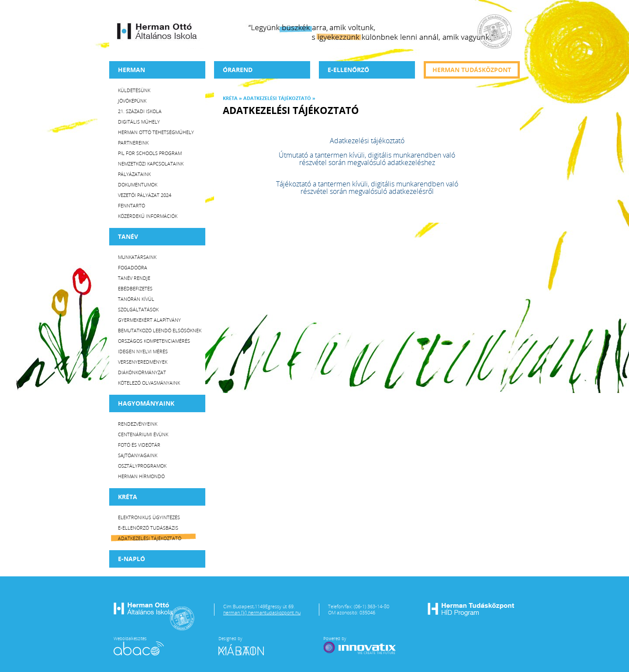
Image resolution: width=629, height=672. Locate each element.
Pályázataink (134, 174)
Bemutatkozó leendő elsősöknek (160, 330)
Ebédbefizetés (135, 288)
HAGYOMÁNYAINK (146, 403)
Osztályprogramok (142, 466)
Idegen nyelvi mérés (143, 351)
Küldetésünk (134, 90)
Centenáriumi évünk (143, 434)
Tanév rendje (134, 278)
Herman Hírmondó (141, 476)
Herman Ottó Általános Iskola (157, 31)
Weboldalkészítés (139, 645)
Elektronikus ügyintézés (149, 517)
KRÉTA (128, 497)
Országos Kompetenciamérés (154, 341)
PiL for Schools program (150, 153)
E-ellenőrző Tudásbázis (148, 528)
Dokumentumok (138, 184)
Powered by (360, 645)
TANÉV (128, 236)
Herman (131, 70)
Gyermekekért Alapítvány (149, 320)
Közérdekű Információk (148, 216)
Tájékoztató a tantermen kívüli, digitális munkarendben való (367, 184)
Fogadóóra (133, 267)
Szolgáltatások (138, 309)
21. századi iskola (140, 111)
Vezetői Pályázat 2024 (145, 195)
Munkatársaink (137, 257)
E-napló (131, 559)
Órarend (238, 70)
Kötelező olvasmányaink (149, 383)
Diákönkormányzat (142, 372)
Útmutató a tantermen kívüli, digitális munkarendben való (367, 155)
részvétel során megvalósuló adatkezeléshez (367, 162)
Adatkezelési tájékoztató (150, 538)
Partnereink (133, 143)
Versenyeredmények (143, 362)
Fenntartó (131, 205)
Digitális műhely (139, 122)
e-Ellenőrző (348, 70)
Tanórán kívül (136, 299)
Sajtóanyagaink (138, 455)
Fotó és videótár (139, 445)
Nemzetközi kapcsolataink (151, 164)
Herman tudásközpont (472, 70)
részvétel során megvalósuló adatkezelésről (367, 191)
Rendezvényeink (138, 424)
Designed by (246, 645)
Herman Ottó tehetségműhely (156, 132)
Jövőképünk (132, 101)
